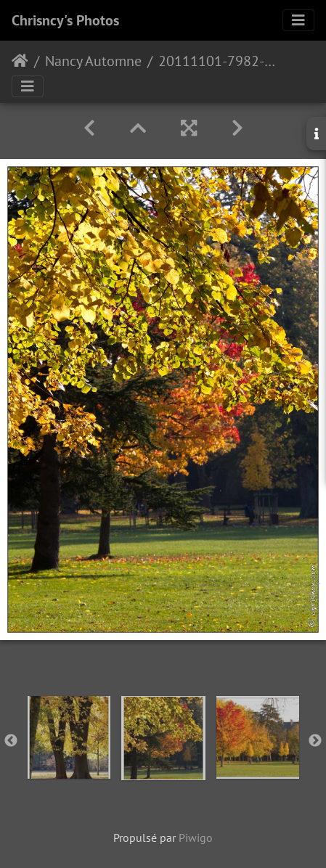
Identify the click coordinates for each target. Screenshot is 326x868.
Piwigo (196, 838)
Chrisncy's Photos (65, 20)
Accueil (20, 61)
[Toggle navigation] (298, 20)
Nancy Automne (93, 61)
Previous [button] (11, 741)
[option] (69, 737)
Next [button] (315, 741)
